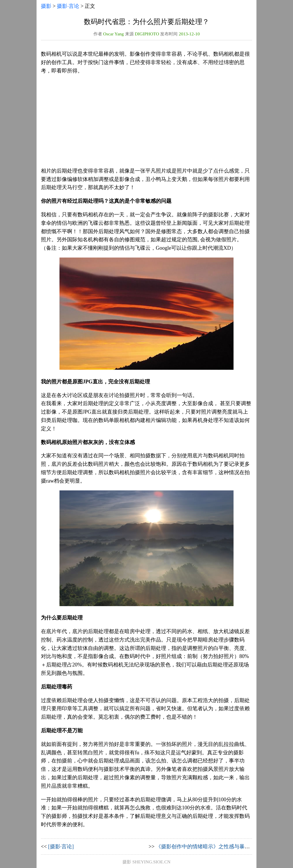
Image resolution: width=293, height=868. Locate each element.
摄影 (46, 6)
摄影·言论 (68, 6)
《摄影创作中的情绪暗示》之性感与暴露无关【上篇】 (218, 847)
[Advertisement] (146, 121)
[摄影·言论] (61, 847)
